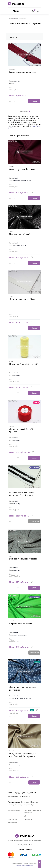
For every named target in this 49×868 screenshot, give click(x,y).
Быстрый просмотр (26, 54)
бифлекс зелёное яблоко (21, 624)
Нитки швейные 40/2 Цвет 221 (24, 364)
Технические (13, 823)
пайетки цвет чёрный (20, 234)
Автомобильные (14, 810)
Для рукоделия (30, 816)
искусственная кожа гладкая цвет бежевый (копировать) (23, 755)
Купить (34, 101)
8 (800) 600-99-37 (40, 4)
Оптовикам (13, 796)
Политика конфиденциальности (24, 865)
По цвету (17, 18)
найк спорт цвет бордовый (22, 169)
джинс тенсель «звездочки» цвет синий (23, 688)
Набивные (28, 819)
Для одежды (12, 816)
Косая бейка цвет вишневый (23, 72)
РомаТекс (10, 18)
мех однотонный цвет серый (23, 559)
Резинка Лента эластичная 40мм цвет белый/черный (22, 494)
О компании (25, 796)
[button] (30, 96)
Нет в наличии (34, 521)
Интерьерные (13, 819)
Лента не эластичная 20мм (22, 299)
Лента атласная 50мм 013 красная (21, 430)
